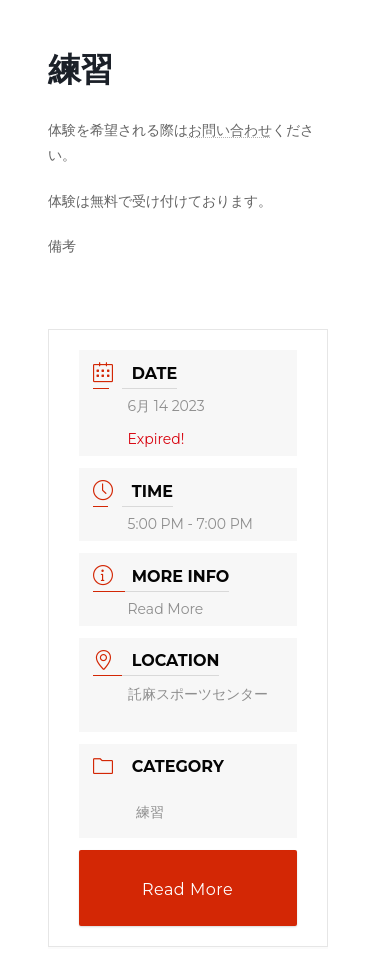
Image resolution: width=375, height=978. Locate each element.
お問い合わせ (230, 130)
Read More (166, 609)
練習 (150, 812)
